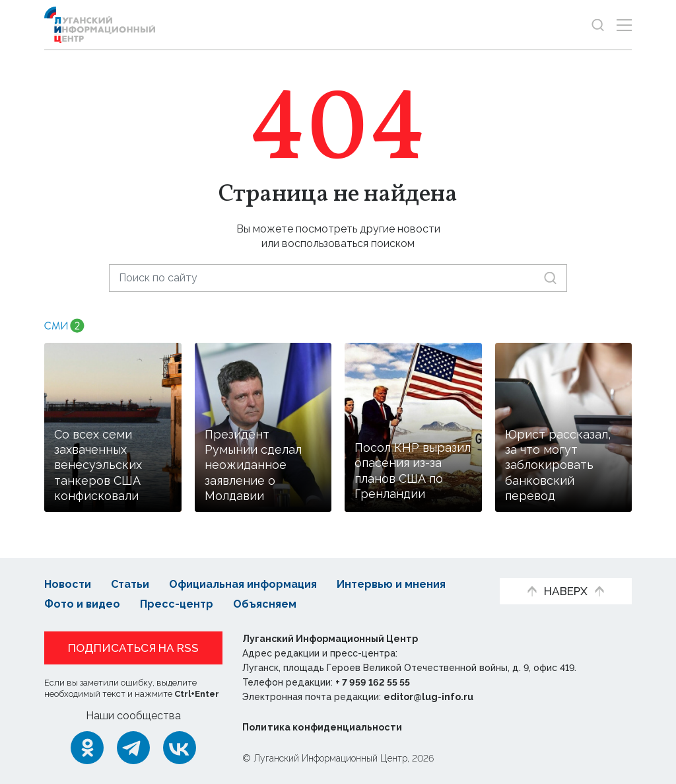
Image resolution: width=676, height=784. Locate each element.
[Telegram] (133, 748)
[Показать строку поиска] (598, 25)
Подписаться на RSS (133, 648)
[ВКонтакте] (180, 748)
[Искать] (550, 278)
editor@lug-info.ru (428, 697)
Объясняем (265, 604)
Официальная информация (243, 584)
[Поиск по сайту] (338, 278)
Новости (68, 584)
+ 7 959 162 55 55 (373, 682)
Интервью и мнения (391, 584)
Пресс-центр (177, 604)
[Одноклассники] (87, 748)
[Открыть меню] (624, 25)
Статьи (130, 584)
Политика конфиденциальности (322, 727)
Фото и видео (82, 604)
